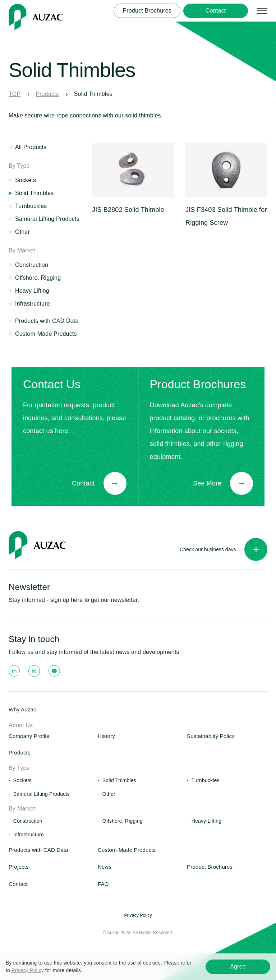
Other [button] (109, 794)
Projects (19, 867)
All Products (31, 147)
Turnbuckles (31, 206)
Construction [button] (28, 821)
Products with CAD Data (47, 321)
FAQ (103, 884)
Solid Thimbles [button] (119, 780)
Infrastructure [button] (29, 835)
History (106, 736)
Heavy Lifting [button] (206, 821)
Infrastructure (33, 304)
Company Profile (29, 736)
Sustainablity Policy (211, 736)
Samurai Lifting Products (47, 219)
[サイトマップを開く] (262, 11)
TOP (15, 94)
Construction (32, 265)
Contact (18, 884)
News (105, 867)
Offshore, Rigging (38, 278)
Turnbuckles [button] (206, 780)
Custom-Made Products (46, 334)
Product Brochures (210, 867)
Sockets (26, 180)
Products (47, 94)
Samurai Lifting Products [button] (42, 794)
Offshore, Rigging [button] (123, 821)
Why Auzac (22, 709)
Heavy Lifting (32, 291)
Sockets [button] (22, 780)
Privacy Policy (28, 970)
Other (22, 232)
